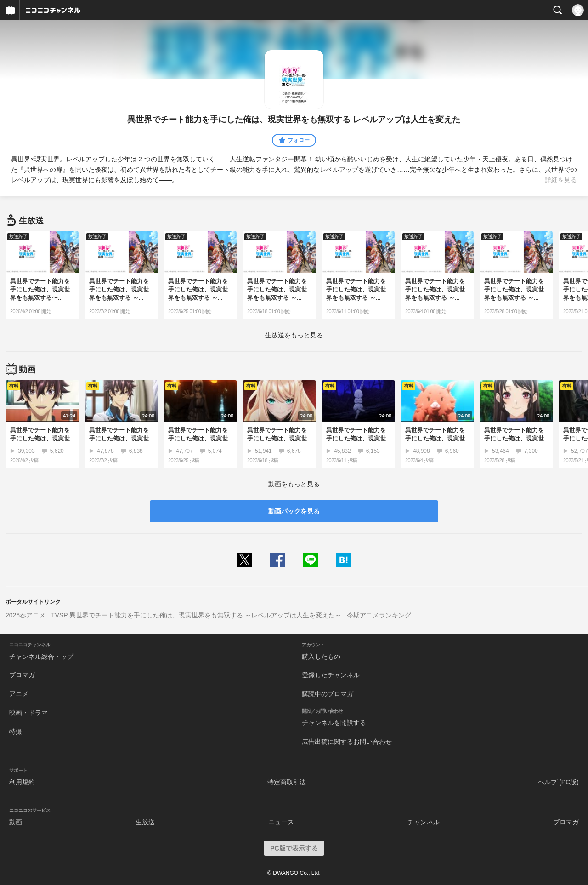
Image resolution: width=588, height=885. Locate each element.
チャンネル (424, 822)
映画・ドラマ (28, 713)
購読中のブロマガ (328, 694)
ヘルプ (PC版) (558, 782)
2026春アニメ (25, 615)
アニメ (19, 694)
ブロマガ (22, 675)
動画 (16, 822)
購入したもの (321, 657)
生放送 (145, 822)
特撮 (16, 731)
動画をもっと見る (294, 484)
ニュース (281, 822)
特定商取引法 (287, 782)
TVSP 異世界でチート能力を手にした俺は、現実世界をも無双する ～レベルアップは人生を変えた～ (196, 615)
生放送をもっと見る (294, 335)
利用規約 (22, 782)
